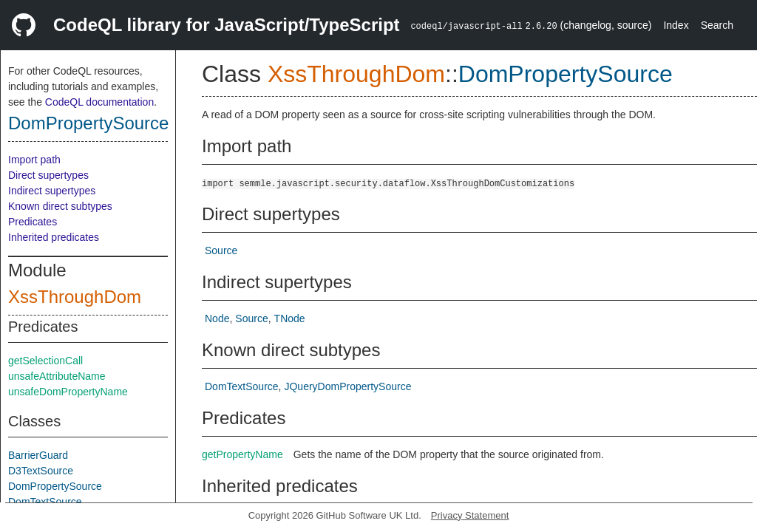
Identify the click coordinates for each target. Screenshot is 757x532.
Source (221, 250)
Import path (34, 160)
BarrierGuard (38, 455)
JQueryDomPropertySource (347, 386)
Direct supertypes (48, 175)
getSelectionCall (45, 361)
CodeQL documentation (99, 102)
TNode (290, 318)
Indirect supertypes (52, 191)
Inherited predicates (54, 237)
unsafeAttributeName (57, 376)
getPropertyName (242, 454)
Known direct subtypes (60, 206)
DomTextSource (45, 502)
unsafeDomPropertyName (68, 392)
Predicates (33, 222)
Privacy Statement (470, 515)
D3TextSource (41, 471)
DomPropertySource (88, 123)
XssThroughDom (75, 297)
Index (676, 25)
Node (217, 318)
